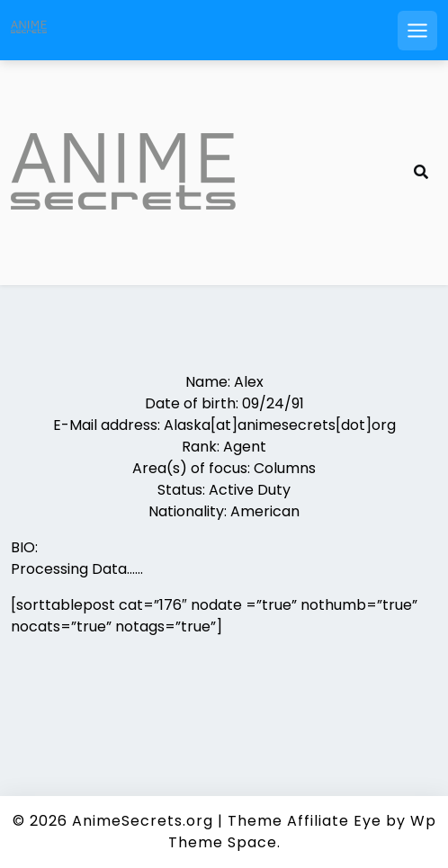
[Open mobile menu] (417, 31)
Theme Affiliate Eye (305, 821)
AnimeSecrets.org (143, 821)
